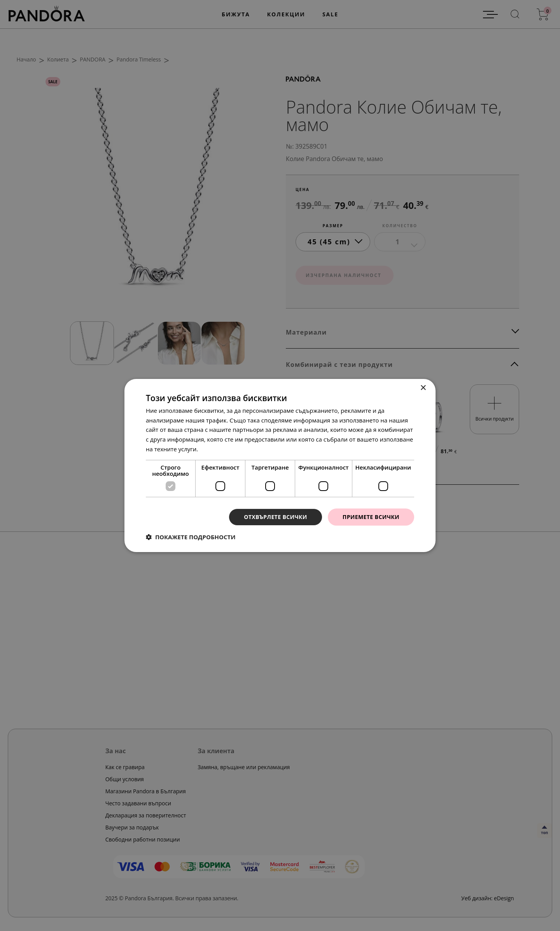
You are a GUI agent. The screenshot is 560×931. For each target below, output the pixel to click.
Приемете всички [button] (371, 517)
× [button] (423, 388)
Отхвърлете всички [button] (276, 517)
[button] (191, 537)
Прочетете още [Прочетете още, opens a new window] (221, 449)
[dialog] (280, 465)
